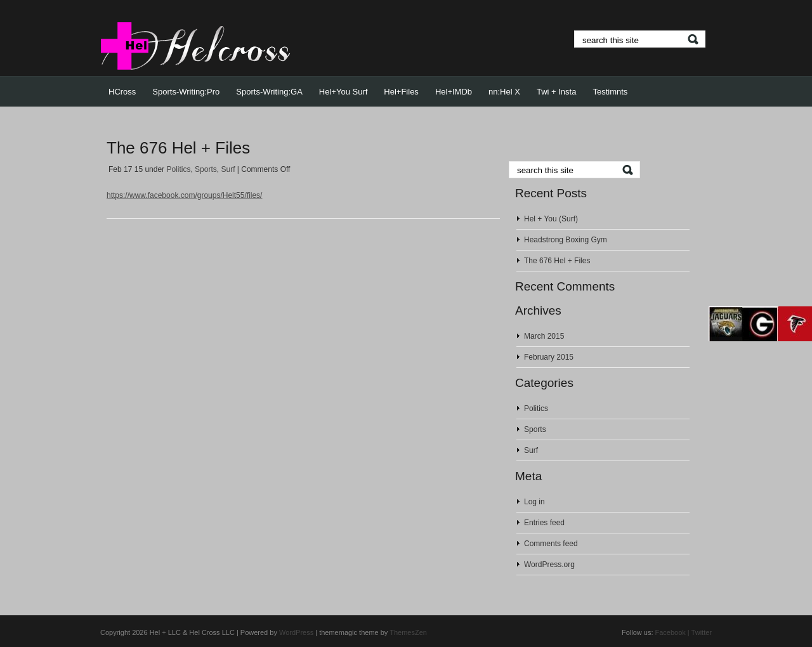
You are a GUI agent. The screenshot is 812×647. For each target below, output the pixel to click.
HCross (122, 92)
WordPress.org (549, 565)
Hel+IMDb (454, 92)
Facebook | (672, 632)
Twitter (702, 632)
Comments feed (551, 544)
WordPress (296, 632)
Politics (178, 169)
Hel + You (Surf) (551, 219)
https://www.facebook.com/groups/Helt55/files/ (184, 195)
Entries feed (544, 523)
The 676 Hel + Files (178, 148)
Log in (534, 502)
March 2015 (544, 336)
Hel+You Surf (344, 92)
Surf (228, 169)
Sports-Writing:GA (269, 92)
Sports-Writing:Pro (186, 92)
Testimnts (610, 92)
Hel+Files (401, 92)
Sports (206, 169)
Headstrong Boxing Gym (566, 240)
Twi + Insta (557, 92)
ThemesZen (408, 632)
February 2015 (549, 357)
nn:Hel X (504, 92)
